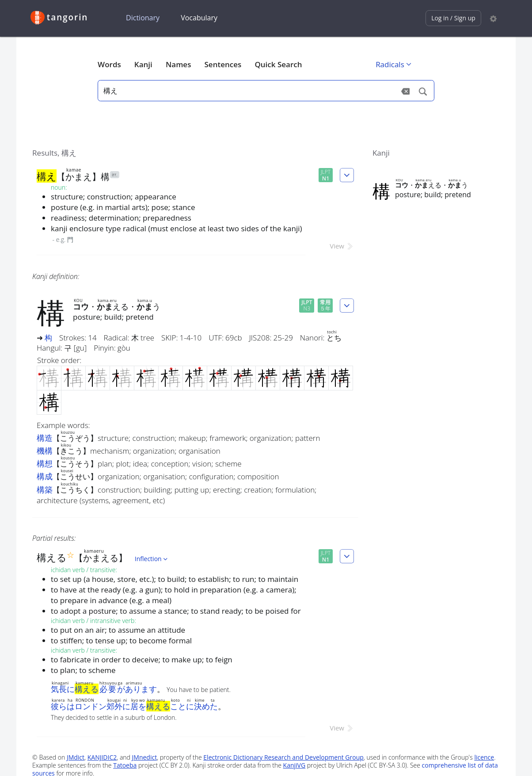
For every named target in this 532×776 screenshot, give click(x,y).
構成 (45, 476)
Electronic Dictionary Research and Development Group (283, 757)
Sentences (223, 64)
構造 (45, 438)
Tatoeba (125, 765)
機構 (45, 451)
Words (109, 64)
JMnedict (145, 757)
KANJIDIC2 (102, 757)
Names (178, 64)
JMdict (76, 757)
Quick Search (278, 64)
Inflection (152, 559)
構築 (45, 489)
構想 (45, 463)
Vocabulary (199, 18)
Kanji (143, 64)
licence (484, 757)
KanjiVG (294, 765)
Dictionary (143, 18)
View (342, 246)
